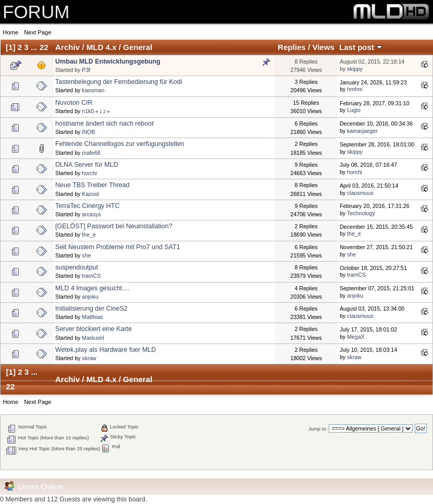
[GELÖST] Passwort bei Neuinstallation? (114, 226)
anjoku (90, 297)
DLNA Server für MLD (87, 165)
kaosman (93, 90)
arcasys (91, 214)
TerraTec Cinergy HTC (87, 206)
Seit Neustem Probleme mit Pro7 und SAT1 (118, 247)
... (35, 47)
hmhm (355, 89)
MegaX (356, 337)
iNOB (88, 132)
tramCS (91, 276)
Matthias (92, 317)
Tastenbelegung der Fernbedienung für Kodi (119, 82)
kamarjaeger (362, 131)
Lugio (354, 110)
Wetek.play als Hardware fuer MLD (106, 350)
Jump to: (318, 429)
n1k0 (88, 111)
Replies (292, 47)
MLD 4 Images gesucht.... (92, 288)
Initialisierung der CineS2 (91, 309)
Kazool (90, 194)
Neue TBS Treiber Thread (92, 185)
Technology (361, 213)
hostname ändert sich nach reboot (104, 124)
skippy (355, 69)
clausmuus (360, 193)
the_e (89, 235)
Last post (361, 47)
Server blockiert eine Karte (94, 329)
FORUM (36, 12)
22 (44, 47)
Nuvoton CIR (74, 103)
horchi (89, 173)
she (86, 255)
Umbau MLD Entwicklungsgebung (108, 62)
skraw (89, 358)
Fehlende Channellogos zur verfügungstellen (120, 144)
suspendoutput (77, 267)
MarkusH (93, 338)
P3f (86, 70)
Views (323, 47)
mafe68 (91, 153)
